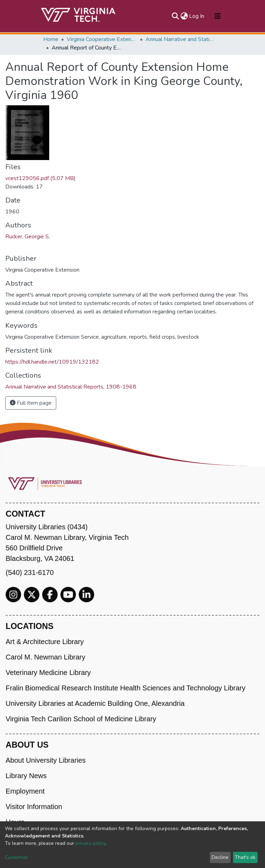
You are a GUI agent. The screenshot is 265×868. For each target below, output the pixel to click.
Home (51, 39)
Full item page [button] (31, 403)
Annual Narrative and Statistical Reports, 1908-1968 (181, 39)
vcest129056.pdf (40, 178)
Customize (16, 857)
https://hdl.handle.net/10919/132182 (52, 362)
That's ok (245, 857)
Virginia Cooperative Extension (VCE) (102, 39)
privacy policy (91, 843)
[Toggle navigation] (218, 16)
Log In (197, 16)
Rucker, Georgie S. (28, 237)
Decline (220, 857)
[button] (184, 16)
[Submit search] (175, 16)
